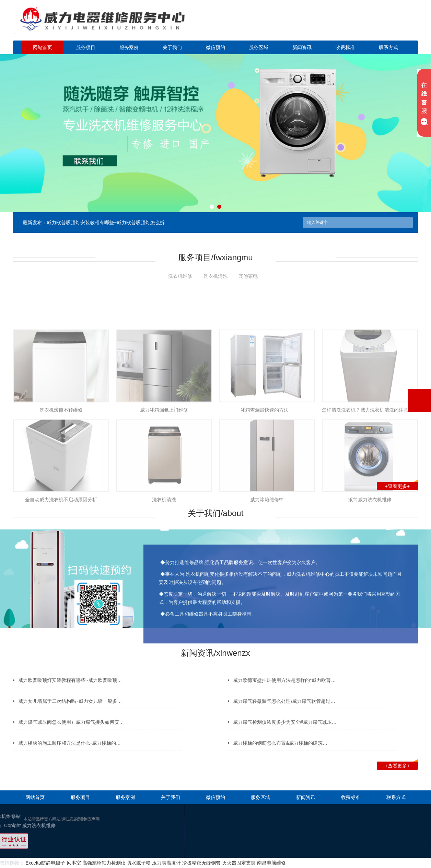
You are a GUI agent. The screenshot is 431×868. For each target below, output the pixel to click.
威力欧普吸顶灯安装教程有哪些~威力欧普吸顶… (70, 689)
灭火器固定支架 (239, 863)
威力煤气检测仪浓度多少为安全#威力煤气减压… (285, 731)
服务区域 (259, 47)
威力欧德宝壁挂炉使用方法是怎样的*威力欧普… (284, 689)
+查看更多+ (401, 486)
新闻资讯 (302, 47)
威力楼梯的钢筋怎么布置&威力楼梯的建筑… (280, 752)
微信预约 (215, 47)
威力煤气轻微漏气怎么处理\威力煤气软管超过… (284, 710)
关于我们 (172, 47)
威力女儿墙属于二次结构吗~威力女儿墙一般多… (70, 710)
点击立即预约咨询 (370, 24)
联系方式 (388, 47)
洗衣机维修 (180, 276)
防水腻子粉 (139, 863)
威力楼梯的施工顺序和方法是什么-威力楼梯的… (69, 752)
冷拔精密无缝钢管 (201, 863)
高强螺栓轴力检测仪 (104, 863)
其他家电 (248, 276)
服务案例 (129, 47)
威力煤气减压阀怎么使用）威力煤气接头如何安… (71, 731)
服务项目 (86, 47)
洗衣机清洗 (215, 276)
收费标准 (345, 47)
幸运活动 (405, 845)
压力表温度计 (166, 863)
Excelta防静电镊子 (45, 863)
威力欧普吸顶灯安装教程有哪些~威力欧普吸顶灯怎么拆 (106, 222)
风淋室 (74, 863)
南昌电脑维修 (271, 863)
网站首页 (43, 47)
